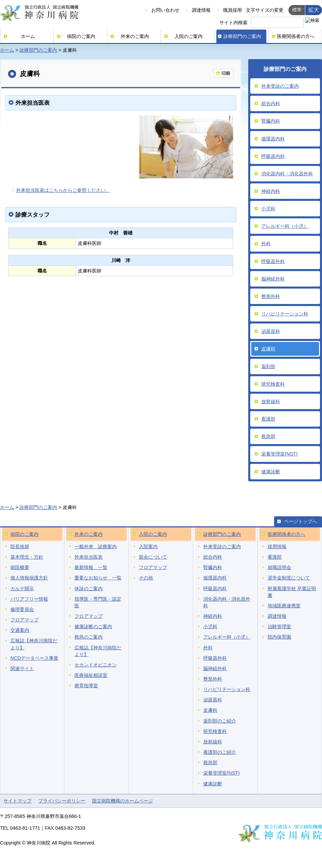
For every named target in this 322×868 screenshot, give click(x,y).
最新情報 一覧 (91, 567)
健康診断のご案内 (93, 626)
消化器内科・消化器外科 (287, 174)
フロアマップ (24, 620)
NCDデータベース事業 (34, 658)
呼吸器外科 (273, 261)
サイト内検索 (233, 23)
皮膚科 (268, 349)
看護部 (268, 419)
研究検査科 (273, 384)
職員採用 (232, 10)
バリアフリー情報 (29, 599)
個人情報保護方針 (29, 578)
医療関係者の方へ (296, 36)
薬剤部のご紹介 (220, 721)
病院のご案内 (81, 36)
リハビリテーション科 (285, 314)
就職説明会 (279, 567)
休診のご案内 (89, 589)
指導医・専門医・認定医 (98, 602)
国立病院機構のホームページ (122, 801)
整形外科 (271, 296)
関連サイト (22, 668)
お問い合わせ (165, 10)
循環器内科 (273, 139)
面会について (153, 557)
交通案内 (20, 630)
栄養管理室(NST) (279, 454)
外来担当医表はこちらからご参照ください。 (63, 190)
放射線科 (271, 401)
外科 (266, 244)
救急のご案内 (89, 637)
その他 (146, 578)
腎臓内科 (271, 121)
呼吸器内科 (273, 156)
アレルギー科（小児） (285, 226)
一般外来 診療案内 (96, 547)
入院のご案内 (189, 36)
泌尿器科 (271, 331)
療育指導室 (86, 686)
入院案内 (148, 547)
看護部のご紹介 (220, 752)
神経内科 (271, 191)
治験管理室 (279, 626)
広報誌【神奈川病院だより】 (34, 644)
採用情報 (277, 547)
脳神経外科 (273, 279)
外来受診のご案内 (280, 86)
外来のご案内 (135, 36)
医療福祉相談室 (91, 675)
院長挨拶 (20, 547)
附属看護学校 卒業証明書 (292, 592)
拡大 (314, 10)
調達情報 (201, 10)
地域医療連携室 (284, 606)
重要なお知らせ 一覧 (98, 578)
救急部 (268, 436)
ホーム (28, 36)
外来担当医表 (89, 557)
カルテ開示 (22, 589)
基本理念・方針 (27, 557)
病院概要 (20, 567)
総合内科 (271, 103)
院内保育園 (279, 637)
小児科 (268, 209)
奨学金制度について (289, 578)
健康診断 (271, 472)
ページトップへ (301, 521)
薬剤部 (268, 366)
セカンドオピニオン (96, 665)
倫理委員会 (22, 609)
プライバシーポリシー (62, 801)
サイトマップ (17, 801)
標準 (297, 10)
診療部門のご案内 (242, 36)
